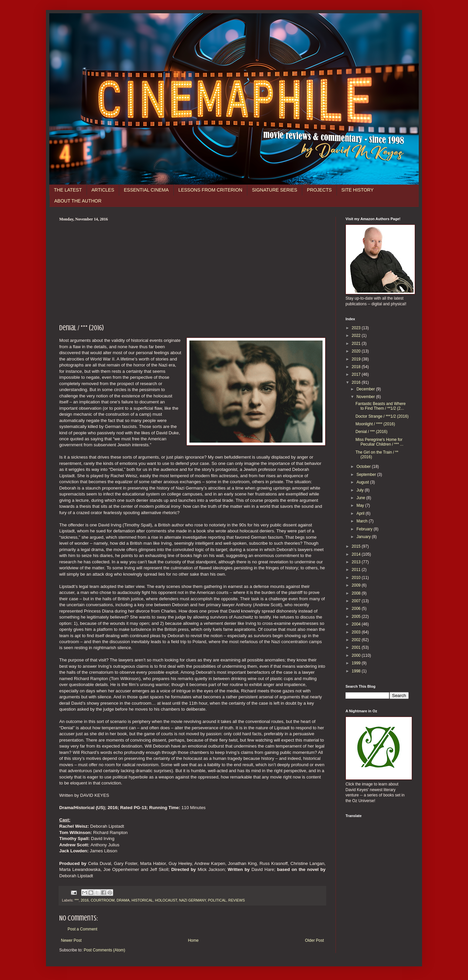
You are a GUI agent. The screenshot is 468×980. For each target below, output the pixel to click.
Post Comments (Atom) (104, 950)
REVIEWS (237, 900)
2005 (357, 617)
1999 (357, 663)
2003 (357, 632)
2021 (357, 344)
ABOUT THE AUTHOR (78, 201)
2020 (357, 351)
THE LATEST (68, 190)
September (367, 475)
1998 (357, 671)
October (364, 467)
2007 (357, 601)
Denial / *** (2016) (371, 432)
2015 (357, 546)
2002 (357, 640)
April (361, 513)
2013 (357, 562)
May (361, 505)
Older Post (314, 940)
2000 (357, 655)
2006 (357, 609)
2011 (357, 570)
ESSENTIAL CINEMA (146, 190)
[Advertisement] (192, 272)
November (366, 397)
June (361, 498)
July (361, 490)
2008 (357, 593)
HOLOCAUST (166, 900)
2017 (357, 374)
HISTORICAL (142, 900)
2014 (357, 554)
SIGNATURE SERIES (275, 190)
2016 (85, 900)
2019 (357, 359)
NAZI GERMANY (193, 900)
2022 (357, 336)
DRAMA (123, 900)
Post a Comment (82, 929)
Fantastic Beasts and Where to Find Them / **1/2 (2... (381, 406)
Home (193, 940)
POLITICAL (217, 900)
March (363, 521)
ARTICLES (103, 190)
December (366, 389)
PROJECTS (319, 190)
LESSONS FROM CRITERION (210, 190)
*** (77, 900)
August (363, 482)
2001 (357, 647)
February (365, 529)
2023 (357, 328)
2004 (357, 624)
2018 (357, 367)
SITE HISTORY (358, 190)
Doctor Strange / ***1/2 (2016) (382, 416)
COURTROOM (103, 900)
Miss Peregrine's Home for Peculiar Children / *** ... (379, 442)
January (364, 537)
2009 (357, 585)
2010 (357, 578)
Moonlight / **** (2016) (375, 424)
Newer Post (71, 940)
